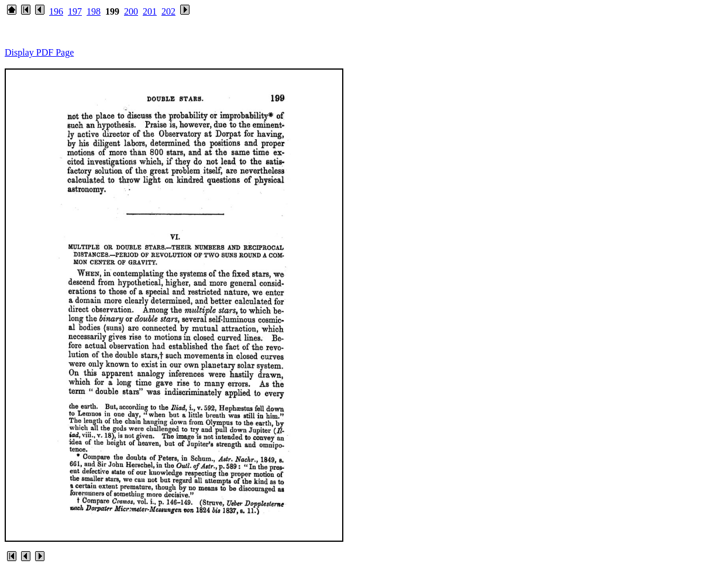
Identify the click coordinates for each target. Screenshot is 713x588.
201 (150, 11)
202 (168, 11)
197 (75, 11)
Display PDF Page (39, 52)
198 (94, 11)
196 (56, 11)
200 (131, 11)
